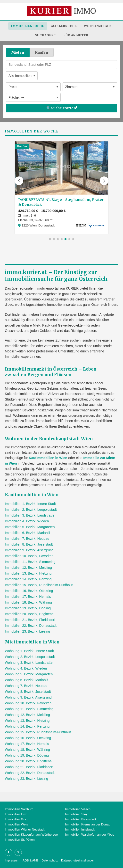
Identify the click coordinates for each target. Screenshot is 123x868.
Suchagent (46, 35)
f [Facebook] (8, 852)
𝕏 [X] (18, 852)
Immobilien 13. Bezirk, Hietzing (28, 573)
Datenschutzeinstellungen (78, 861)
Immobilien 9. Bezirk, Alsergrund (29, 550)
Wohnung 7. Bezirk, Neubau (26, 686)
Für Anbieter (76, 35)
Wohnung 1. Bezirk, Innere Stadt (29, 651)
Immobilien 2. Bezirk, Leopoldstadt (31, 510)
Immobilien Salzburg (19, 809)
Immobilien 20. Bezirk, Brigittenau (30, 614)
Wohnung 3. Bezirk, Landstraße (29, 663)
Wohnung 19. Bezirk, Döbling (27, 755)
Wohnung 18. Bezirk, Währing (27, 750)
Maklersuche (64, 26)
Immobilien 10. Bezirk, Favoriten (29, 556)
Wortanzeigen (98, 26)
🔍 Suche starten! (62, 108)
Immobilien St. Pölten (20, 840)
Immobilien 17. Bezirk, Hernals (28, 597)
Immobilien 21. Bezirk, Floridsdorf (30, 620)
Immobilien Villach (78, 809)
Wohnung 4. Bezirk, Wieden (26, 668)
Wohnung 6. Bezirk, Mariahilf (27, 680)
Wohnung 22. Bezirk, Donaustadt (30, 773)
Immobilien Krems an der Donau (88, 824)
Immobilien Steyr (77, 814)
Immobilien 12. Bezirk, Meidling (28, 568)
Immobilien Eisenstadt (81, 819)
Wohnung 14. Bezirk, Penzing (27, 726)
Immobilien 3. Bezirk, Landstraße (30, 515)
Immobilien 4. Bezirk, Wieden (27, 521)
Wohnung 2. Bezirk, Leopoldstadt (30, 657)
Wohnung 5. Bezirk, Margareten (29, 674)
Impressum (12, 861)
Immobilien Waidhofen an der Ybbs (90, 835)
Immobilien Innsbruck (80, 829)
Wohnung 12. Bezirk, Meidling (27, 715)
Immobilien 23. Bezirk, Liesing (27, 631)
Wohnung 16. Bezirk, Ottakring (28, 738)
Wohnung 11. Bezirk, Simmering (29, 709)
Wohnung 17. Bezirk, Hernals (27, 744)
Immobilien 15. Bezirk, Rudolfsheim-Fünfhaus (39, 585)
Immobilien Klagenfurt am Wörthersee (31, 835)
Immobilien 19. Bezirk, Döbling (28, 608)
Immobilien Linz (16, 814)
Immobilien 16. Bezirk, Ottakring (29, 591)
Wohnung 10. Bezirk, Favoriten (28, 703)
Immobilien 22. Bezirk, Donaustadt (31, 626)
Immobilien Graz (16, 819)
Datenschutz (50, 861)
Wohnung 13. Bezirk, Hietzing (27, 721)
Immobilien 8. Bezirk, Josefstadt (29, 544)
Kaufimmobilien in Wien (48, 458)
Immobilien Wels (16, 824)
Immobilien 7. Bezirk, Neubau (27, 539)
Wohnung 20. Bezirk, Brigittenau (29, 761)
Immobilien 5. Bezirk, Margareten (30, 527)
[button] (19, 181)
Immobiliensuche (28, 26)
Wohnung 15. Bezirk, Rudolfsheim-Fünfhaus (38, 732)
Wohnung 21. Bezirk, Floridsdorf (29, 767)
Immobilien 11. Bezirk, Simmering (30, 562)
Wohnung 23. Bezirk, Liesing (26, 779)
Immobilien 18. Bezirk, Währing (28, 602)
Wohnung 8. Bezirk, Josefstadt (28, 692)
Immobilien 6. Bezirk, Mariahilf (28, 533)
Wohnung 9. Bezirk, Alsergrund (28, 697)
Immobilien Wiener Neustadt (25, 829)
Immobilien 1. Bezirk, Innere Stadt (30, 504)
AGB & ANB (30, 861)
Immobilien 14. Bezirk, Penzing (28, 579)
